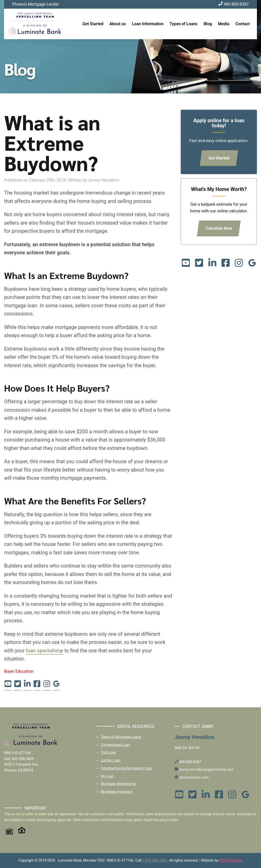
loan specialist (43, 651)
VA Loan (107, 776)
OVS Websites (231, 860)
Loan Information (148, 24)
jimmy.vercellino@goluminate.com (204, 769)
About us (118, 24)
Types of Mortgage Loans (121, 737)
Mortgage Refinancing (118, 784)
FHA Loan (108, 752)
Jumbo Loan (111, 760)
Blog (208, 24)
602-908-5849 (23, 759)
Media (224, 24)
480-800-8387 (234, 4)
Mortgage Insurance (117, 792)
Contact (243, 24)
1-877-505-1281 (155, 860)
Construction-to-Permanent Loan (127, 768)
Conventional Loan (115, 745)
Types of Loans (183, 24)
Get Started (93, 24)
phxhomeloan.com (192, 777)
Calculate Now (219, 228)
